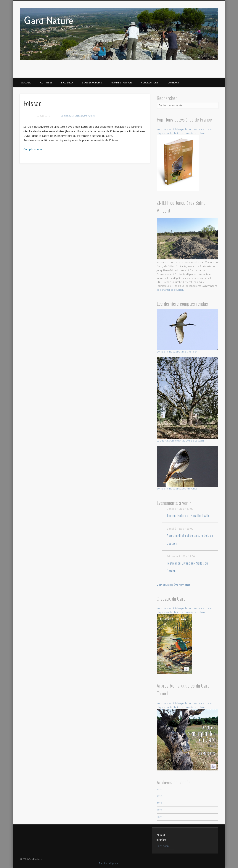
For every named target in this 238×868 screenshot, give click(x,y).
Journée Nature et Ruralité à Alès (188, 515)
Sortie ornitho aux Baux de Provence (188, 468)
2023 (159, 810)
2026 (159, 789)
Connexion (163, 846)
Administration (121, 83)
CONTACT (173, 83)
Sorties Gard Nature (85, 116)
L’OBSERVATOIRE (92, 83)
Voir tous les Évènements (174, 585)
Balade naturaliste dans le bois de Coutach (188, 399)
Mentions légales (108, 863)
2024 (159, 803)
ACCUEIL (26, 83)
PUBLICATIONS (150, 83)
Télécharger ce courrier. (170, 290)
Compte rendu (33, 149)
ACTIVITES (46, 83)
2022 (159, 817)
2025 (159, 796)
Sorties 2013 (67, 116)
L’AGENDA (67, 83)
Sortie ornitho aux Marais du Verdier (188, 331)
